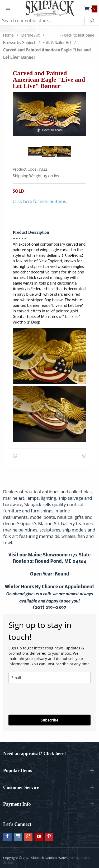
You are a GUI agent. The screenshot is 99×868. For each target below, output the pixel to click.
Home (8, 36)
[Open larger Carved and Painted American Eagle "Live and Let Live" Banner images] (49, 114)
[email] (49, 678)
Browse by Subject (19, 43)
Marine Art (30, 36)
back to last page (77, 36)
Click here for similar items (39, 202)
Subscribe (49, 720)
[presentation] (40, 697)
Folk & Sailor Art (57, 43)
